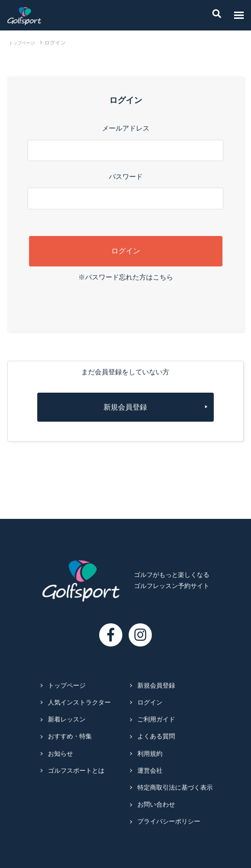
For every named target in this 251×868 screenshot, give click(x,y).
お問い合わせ (156, 805)
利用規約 (150, 754)
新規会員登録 (125, 407)
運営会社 (150, 771)
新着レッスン (67, 720)
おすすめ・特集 (70, 736)
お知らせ (60, 754)
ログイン (150, 703)
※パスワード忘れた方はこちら (126, 277)
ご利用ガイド (156, 720)
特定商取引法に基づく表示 (175, 788)
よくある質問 (156, 736)
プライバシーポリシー (169, 822)
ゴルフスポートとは (76, 771)
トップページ (22, 43)
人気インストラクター (79, 703)
